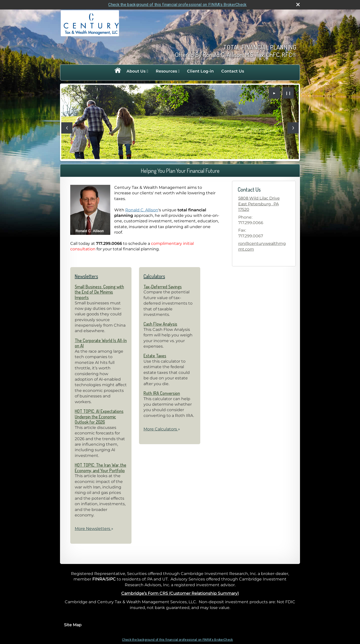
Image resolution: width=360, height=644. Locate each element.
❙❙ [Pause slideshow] (288, 93)
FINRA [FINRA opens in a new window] (99, 579)
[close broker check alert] (298, 5)
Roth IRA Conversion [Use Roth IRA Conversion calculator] (162, 393)
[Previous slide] (67, 128)
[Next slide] (293, 128)
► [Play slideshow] (274, 93)
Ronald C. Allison (142, 210)
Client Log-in (200, 71)
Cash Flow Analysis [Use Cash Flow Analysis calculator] (160, 324)
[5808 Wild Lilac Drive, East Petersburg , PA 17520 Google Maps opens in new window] (264, 204)
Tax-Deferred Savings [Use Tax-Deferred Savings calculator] (163, 287)
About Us (136, 71)
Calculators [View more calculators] (154, 276)
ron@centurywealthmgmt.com (262, 246)
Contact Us (233, 71)
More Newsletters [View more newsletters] (94, 529)
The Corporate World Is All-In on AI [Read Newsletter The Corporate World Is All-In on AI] (101, 343)
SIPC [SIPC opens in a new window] (111, 579)
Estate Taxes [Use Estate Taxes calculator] (155, 356)
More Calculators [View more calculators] (162, 429)
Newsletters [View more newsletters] (86, 276)
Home (117, 71)
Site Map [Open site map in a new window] (73, 625)
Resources (166, 71)
